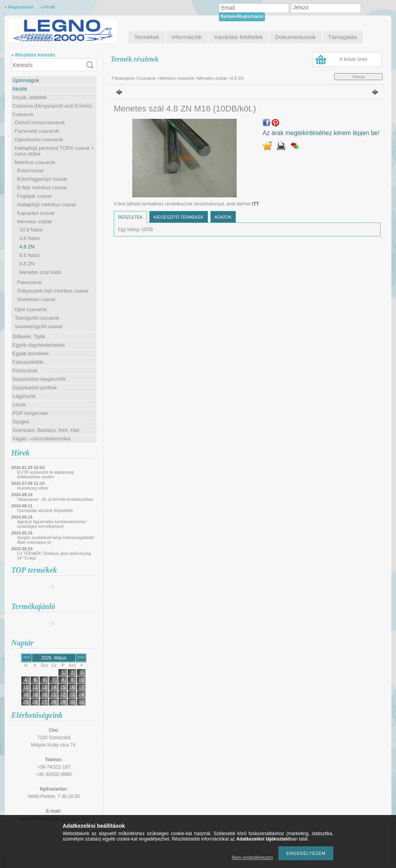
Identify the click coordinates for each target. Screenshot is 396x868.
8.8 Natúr (30, 255)
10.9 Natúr (31, 230)
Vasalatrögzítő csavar (39, 326)
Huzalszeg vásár (33, 488)
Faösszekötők (28, 362)
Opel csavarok (31, 309)
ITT (255, 204)
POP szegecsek (30, 413)
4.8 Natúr (30, 238)
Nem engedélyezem (252, 858)
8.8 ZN (27, 264)
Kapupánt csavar (36, 213)
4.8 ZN (27, 247)
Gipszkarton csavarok (39, 140)
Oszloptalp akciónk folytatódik (45, 510)
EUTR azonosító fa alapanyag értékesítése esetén (45, 474)
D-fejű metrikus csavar (42, 187)
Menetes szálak (34, 222)
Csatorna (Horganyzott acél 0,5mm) (52, 106)
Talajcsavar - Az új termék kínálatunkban (55, 499)
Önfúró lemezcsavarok (40, 122)
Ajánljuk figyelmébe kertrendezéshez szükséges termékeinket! (52, 524)
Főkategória (123, 78)
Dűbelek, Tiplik (29, 336)
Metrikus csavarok (35, 162)
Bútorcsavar (30, 170)
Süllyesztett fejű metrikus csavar (53, 291)
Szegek (21, 422)
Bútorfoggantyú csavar (42, 179)
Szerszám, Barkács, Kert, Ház (46, 430)
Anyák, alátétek (30, 97)
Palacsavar (29, 282)
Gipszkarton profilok (35, 388)
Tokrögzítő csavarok (37, 318)
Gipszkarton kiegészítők (39, 379)
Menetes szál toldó (40, 272)
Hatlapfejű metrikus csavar (47, 205)
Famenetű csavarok (37, 131)
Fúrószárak (25, 371)
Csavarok (23, 114)
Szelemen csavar (36, 299)
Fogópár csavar (34, 196)
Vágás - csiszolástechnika (41, 439)
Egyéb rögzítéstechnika (38, 345)
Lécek (19, 405)
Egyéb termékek (31, 354)
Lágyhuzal (24, 396)
